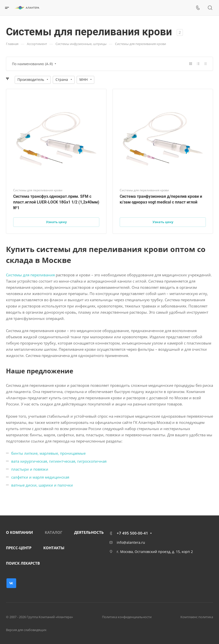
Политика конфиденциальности (127, 617)
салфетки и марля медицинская (40, 477)
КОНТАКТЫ (54, 548)
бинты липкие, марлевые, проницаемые (48, 453)
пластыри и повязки (30, 469)
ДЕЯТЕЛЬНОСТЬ (89, 532)
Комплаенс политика (197, 617)
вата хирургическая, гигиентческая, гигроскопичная (59, 461)
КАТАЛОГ (54, 532)
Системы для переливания (30, 275)
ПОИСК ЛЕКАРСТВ (23, 563)
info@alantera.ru (131, 542)
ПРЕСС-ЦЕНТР (19, 548)
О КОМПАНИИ (19, 532)
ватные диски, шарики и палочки (42, 485)
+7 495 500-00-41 (132, 533)
